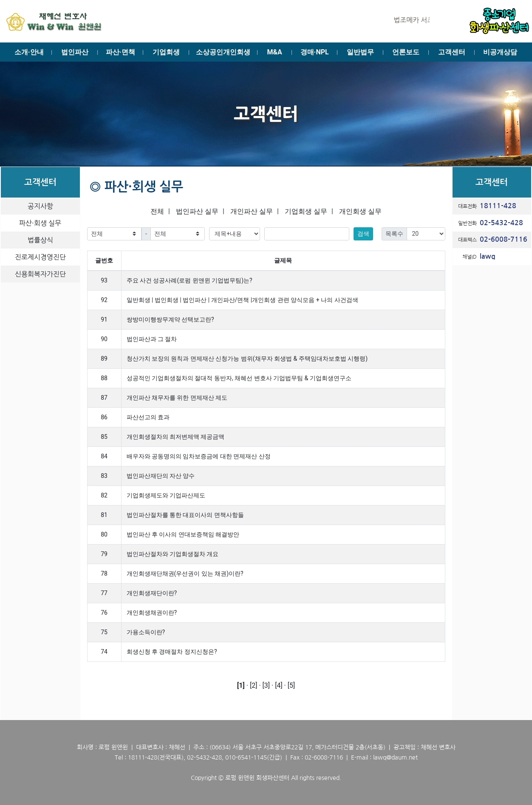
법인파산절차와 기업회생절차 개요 (173, 554)
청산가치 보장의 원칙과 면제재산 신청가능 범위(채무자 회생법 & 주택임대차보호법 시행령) (247, 359)
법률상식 (40, 240)
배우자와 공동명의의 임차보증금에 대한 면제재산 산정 (199, 456)
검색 (363, 234)
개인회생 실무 (360, 211)
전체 (157, 211)
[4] (279, 685)
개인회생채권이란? (152, 613)
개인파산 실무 (252, 211)
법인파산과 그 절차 (152, 339)
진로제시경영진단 (40, 257)
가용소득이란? (146, 632)
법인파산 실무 (197, 211)
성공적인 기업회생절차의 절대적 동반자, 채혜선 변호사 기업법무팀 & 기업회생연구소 (239, 378)
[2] (253, 685)
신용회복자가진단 (40, 274)
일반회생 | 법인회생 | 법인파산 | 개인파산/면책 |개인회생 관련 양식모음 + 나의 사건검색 (242, 300)
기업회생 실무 (306, 211)
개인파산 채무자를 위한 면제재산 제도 (177, 398)
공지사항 (40, 206)
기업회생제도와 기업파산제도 (166, 495)
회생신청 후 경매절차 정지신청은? (172, 652)
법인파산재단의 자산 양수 (161, 476)
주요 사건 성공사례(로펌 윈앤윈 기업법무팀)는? (190, 280)
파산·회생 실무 (40, 223)
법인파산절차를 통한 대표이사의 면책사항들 (185, 515)
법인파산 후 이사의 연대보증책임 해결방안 (183, 534)
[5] (291, 685)
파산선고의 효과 (148, 417)
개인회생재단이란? (152, 593)
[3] (266, 685)
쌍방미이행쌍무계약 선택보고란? (170, 319)
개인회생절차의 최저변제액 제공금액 (176, 437)
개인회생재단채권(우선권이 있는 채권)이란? (185, 573)
